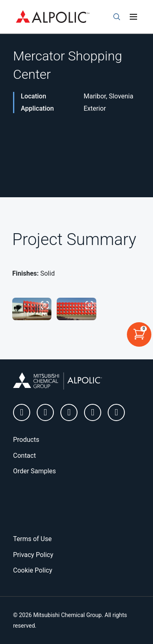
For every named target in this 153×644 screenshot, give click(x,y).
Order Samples (34, 471)
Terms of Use (32, 539)
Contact (24, 456)
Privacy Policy (33, 555)
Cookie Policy (33, 570)
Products (26, 440)
